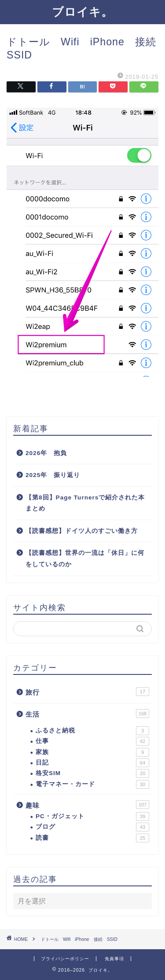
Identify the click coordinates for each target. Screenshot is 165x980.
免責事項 (114, 959)
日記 (92, 763)
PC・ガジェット (92, 816)
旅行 (87, 692)
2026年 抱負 (46, 453)
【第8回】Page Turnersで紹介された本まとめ (85, 503)
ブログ (92, 827)
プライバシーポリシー (65, 959)
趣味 (87, 805)
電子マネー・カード (92, 784)
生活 (87, 714)
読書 (92, 838)
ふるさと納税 (92, 731)
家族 (92, 752)
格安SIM (92, 773)
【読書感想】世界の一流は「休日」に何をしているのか (85, 559)
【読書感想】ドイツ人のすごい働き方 (82, 531)
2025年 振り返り (53, 475)
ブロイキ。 (82, 11)
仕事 (92, 741)
